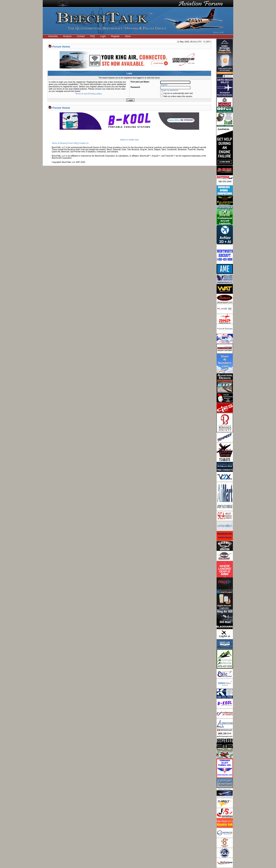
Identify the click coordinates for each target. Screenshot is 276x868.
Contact (81, 36)
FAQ (92, 36)
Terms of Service (59, 143)
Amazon (67, 36)
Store (128, 36)
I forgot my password (169, 90)
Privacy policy (95, 94)
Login (103, 36)
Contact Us (84, 143)
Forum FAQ (73, 143)
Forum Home (61, 47)
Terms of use (81, 94)
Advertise (53, 36)
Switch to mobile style (129, 140)
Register (115, 36)
